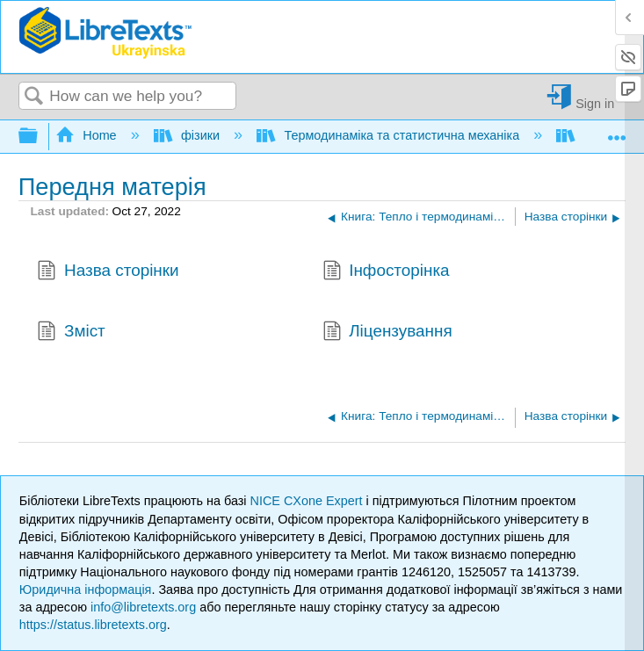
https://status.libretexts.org (93, 625)
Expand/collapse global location (617, 131)
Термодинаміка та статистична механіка (390, 135)
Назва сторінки (108, 272)
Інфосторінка (386, 272)
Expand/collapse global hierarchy (40, 137)
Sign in (595, 103)
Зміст (71, 333)
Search (34, 97)
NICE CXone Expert (308, 501)
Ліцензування (387, 333)
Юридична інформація (86, 590)
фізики (188, 135)
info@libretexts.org (143, 607)
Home (88, 135)
